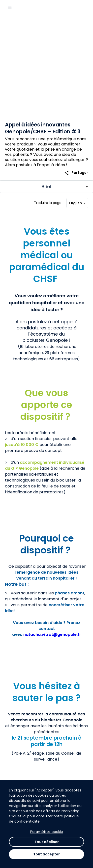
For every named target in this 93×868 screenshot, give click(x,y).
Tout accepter (46, 854)
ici (24, 816)
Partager (76, 173)
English (77, 203)
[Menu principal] (10, 7)
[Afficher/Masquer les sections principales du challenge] (46, 187)
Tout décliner (47, 842)
